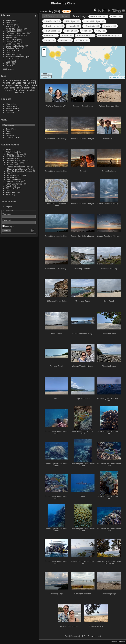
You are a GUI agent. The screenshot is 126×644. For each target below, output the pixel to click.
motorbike (31, 90)
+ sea (86, 31)
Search (9, 131)
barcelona (14, 88)
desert (34, 85)
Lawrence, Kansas (15, 154)
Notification (11, 135)
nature (25, 80)
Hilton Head (11, 54)
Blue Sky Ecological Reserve (20, 171)
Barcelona (10, 44)
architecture (30, 88)
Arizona (6, 83)
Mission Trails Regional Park (19, 169)
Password (7, 220)
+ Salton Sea (85, 36)
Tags (8, 129)
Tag (51, 11)
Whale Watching (14, 175)
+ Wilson (82, 40)
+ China (65, 40)
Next (93, 636)
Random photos (13, 110)
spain (11, 85)
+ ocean (71, 31)
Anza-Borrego (13, 162)
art (22, 88)
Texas (9, 20)
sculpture (20, 93)
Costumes (10, 50)
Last (99, 636)
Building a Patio (13, 48)
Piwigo (123, 641)
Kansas (26, 83)
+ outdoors (98, 16)
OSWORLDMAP (13, 137)
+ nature (110, 26)
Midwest (10, 27)
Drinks (9, 52)
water (67, 11)
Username (7, 214)
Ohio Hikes (11, 59)
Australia (10, 22)
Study (9, 65)
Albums (5, 15)
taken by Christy (22, 85)
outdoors (7, 80)
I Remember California (16, 33)
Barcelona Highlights (15, 46)
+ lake (116, 16)
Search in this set (58, 16)
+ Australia (92, 26)
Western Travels (13, 35)
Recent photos (12, 106)
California (17, 80)
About (9, 133)
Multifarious (11, 31)
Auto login (8, 227)
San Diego (16, 83)
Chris (34, 83)
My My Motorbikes (14, 29)
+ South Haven (53, 26)
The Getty (11, 173)
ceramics (8, 90)
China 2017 (11, 39)
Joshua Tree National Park (19, 167)
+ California (52, 21)
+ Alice (67, 36)
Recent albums (12, 108)
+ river (49, 40)
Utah (6, 88)
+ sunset (51, 36)
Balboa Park (12, 165)
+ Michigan (72, 21)
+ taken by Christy (109, 36)
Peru (8, 61)
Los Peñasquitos (14, 180)
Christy (33, 80)
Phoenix (10, 25)
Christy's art (19, 90)
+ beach (73, 26)
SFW (8, 63)
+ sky (100, 31)
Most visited (11, 104)
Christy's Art (11, 42)
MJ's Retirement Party (16, 57)
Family (9, 37)
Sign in (9, 207)
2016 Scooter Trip (15, 184)
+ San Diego (52, 31)
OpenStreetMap (118, 77)
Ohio (5, 85)
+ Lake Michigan (94, 21)
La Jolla (11, 177)
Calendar (10, 113)
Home (43, 11)
